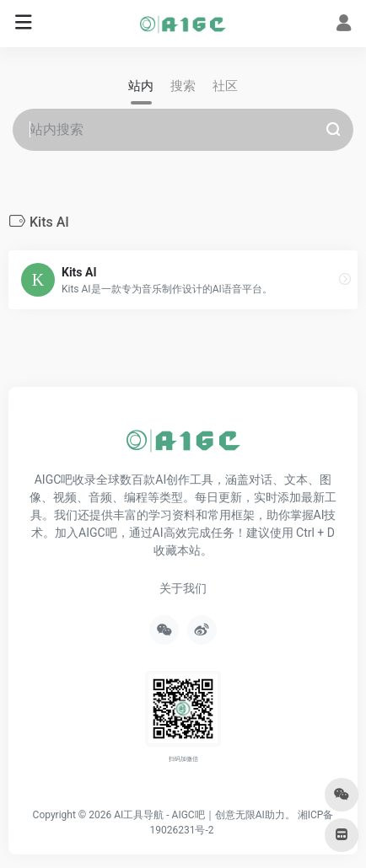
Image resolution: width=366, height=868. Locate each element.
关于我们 (183, 588)
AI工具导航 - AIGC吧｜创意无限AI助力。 (205, 815)
